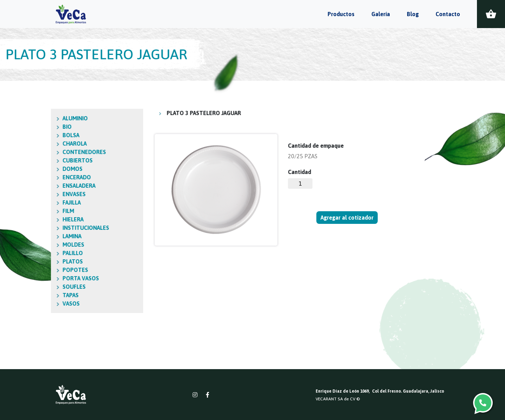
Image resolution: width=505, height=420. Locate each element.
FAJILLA (22, 202)
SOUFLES (25, 287)
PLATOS (23, 261)
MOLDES (24, 245)
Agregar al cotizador (348, 218)
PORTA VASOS (32, 278)
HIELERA (24, 219)
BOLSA (22, 135)
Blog (413, 14)
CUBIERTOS (28, 160)
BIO (18, 127)
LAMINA (23, 236)
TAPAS (21, 295)
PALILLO (23, 253)
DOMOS (23, 169)
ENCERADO (28, 177)
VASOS (22, 304)
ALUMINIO (26, 118)
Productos (341, 14)
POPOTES (26, 270)
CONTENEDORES (35, 152)
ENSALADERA (30, 186)
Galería (381, 14)
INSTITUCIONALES (37, 228)
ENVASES (25, 194)
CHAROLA (25, 144)
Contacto (448, 14)
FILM (19, 211)
